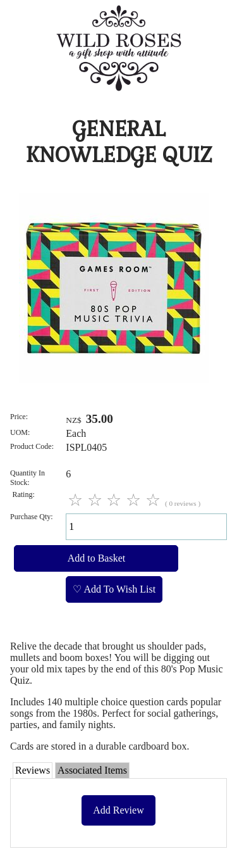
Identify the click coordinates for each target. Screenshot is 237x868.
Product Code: (32, 446)
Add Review (118, 810)
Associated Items (92, 770)
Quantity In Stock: (27, 478)
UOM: (20, 432)
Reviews (33, 770)
